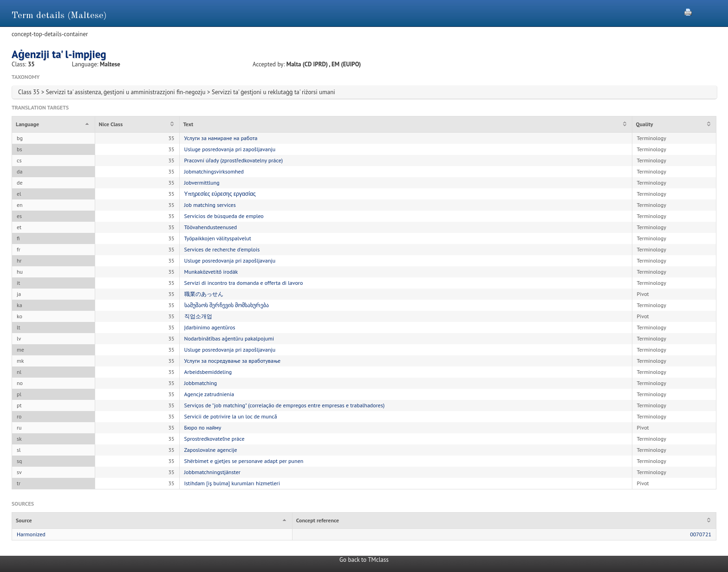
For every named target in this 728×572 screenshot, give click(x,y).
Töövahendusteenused (211, 227)
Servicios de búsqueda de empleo (224, 216)
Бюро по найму (203, 427)
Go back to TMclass (364, 560)
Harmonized (31, 534)
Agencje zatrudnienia (209, 394)
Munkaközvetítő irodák (211, 272)
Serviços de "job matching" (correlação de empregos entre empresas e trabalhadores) (285, 405)
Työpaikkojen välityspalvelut (218, 238)
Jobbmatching (201, 383)
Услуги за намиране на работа (221, 138)
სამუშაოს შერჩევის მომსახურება (227, 305)
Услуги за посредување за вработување (233, 361)
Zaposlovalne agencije (211, 450)
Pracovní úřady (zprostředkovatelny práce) (234, 160)
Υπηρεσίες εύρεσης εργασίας (220, 194)
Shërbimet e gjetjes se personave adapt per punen (244, 461)
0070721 (701, 534)
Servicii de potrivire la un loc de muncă (231, 416)
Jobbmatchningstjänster (212, 472)
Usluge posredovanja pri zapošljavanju (230, 149)
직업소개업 (198, 316)
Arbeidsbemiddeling (208, 372)
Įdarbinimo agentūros (210, 327)
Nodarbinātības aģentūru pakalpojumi (229, 338)
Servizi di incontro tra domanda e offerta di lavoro (244, 283)
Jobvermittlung (202, 183)
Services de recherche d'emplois (222, 249)
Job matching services (210, 205)
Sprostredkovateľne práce (214, 439)
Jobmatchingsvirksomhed (214, 171)
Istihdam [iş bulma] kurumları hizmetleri (232, 483)
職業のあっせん (204, 294)
